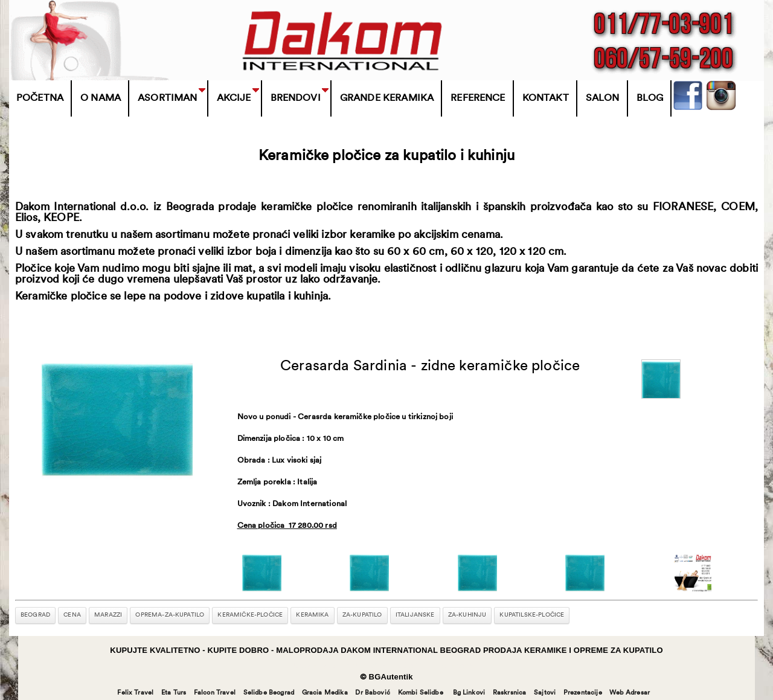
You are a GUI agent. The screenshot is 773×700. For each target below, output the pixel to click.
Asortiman (167, 98)
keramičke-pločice (250, 615)
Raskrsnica (510, 693)
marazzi (108, 615)
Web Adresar (630, 693)
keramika (312, 615)
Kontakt (546, 98)
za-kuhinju (467, 615)
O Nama (101, 98)
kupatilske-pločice (532, 615)
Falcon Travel (215, 693)
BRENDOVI (296, 98)
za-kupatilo (362, 615)
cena (72, 615)
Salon (603, 98)
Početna (40, 98)
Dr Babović (373, 693)
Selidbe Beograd (269, 693)
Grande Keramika (387, 98)
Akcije (234, 98)
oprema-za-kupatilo (170, 615)
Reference (478, 98)
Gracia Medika (325, 693)
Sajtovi (545, 693)
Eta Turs (174, 693)
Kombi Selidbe (421, 693)
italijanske (415, 615)
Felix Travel (135, 693)
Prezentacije (583, 693)
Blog (650, 98)
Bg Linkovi (469, 693)
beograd (35, 615)
